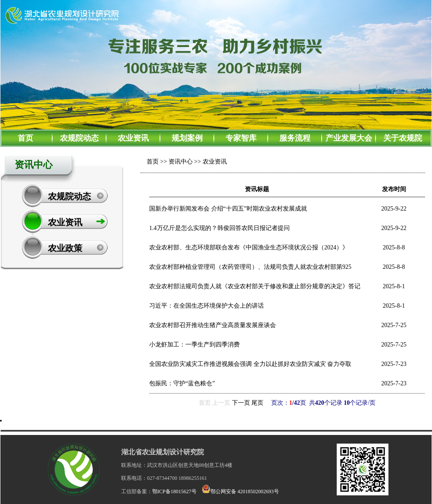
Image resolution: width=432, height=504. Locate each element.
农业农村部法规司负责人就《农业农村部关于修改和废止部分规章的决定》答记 (255, 286)
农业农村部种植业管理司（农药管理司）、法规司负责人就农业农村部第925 (250, 267)
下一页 (241, 403)
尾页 (257, 403)
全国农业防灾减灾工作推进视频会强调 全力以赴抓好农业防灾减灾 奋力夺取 (250, 364)
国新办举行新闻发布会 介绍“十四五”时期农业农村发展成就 (228, 209)
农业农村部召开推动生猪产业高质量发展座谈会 (213, 325)
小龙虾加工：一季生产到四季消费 (194, 345)
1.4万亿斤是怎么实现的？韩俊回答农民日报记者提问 (219, 228)
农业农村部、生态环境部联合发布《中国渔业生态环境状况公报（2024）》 (249, 247)
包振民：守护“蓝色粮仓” (182, 383)
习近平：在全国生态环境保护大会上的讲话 (207, 306)
